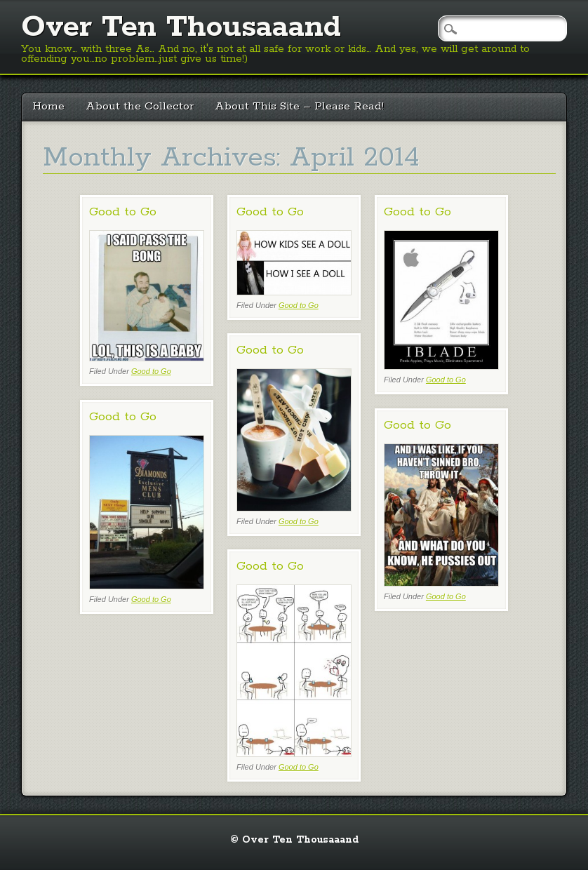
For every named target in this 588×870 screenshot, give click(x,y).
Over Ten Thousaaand (181, 27)
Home (48, 106)
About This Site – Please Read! (299, 106)
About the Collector (140, 106)
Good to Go (123, 212)
